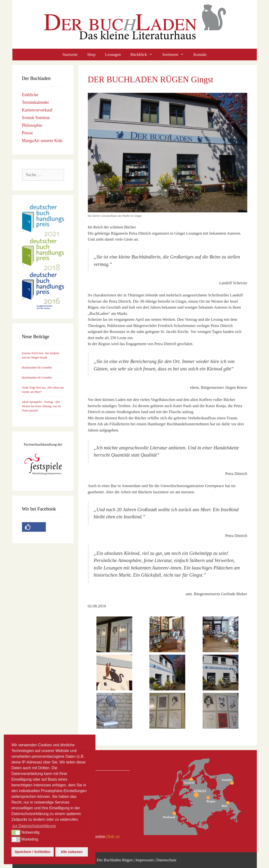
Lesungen (113, 55)
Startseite (70, 55)
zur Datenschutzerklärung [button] (34, 826)
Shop (91, 55)
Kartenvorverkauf (37, 110)
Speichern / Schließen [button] (33, 852)
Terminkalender (36, 102)
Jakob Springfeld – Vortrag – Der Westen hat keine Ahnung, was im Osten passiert (41, 406)
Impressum (145, 860)
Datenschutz (166, 860)
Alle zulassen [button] (71, 852)
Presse (27, 133)
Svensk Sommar (36, 118)
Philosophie (32, 125)
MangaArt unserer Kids (42, 141)
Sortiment (176, 55)
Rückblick (144, 55)
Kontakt (200, 55)
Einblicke (30, 95)
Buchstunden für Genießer (37, 368)
